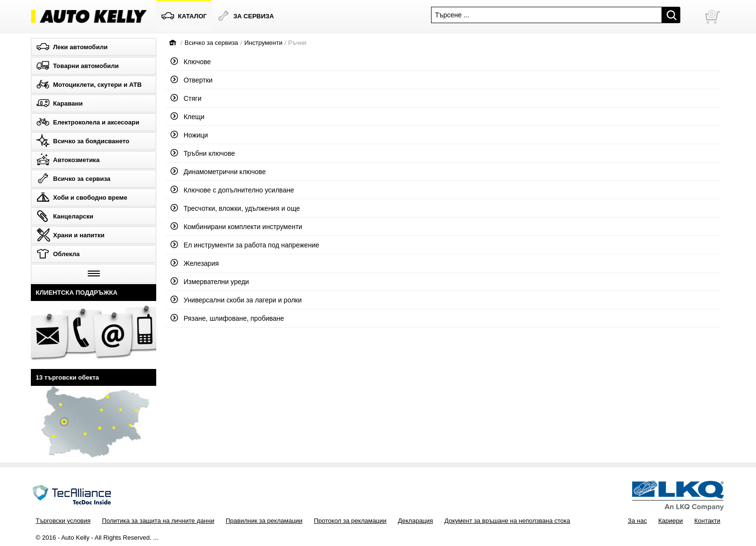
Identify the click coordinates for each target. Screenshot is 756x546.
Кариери (670, 521)
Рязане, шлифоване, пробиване (227, 318)
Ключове (191, 62)
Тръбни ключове (203, 153)
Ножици (189, 135)
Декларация (415, 521)
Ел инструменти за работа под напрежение (245, 245)
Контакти (707, 521)
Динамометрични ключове (218, 172)
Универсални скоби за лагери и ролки (236, 300)
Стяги (186, 98)
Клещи (188, 117)
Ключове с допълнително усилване (232, 190)
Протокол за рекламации (350, 521)
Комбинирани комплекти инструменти (236, 227)
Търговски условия (63, 521)
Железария (195, 263)
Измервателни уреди (210, 282)
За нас (637, 521)
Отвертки (192, 80)
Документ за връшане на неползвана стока (507, 521)
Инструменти (263, 43)
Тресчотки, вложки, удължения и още (235, 208)
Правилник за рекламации (264, 521)
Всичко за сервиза (211, 43)
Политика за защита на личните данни (158, 521)
